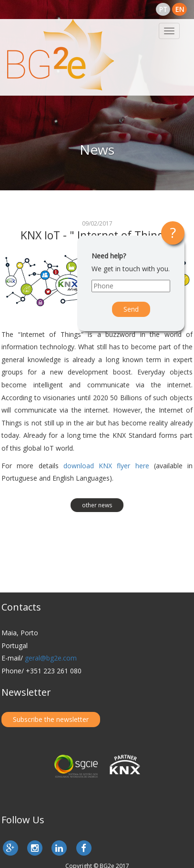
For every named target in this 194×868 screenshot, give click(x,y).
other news (97, 505)
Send (131, 309)
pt (163, 9)
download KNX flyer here (106, 466)
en (179, 9)
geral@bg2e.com (51, 658)
